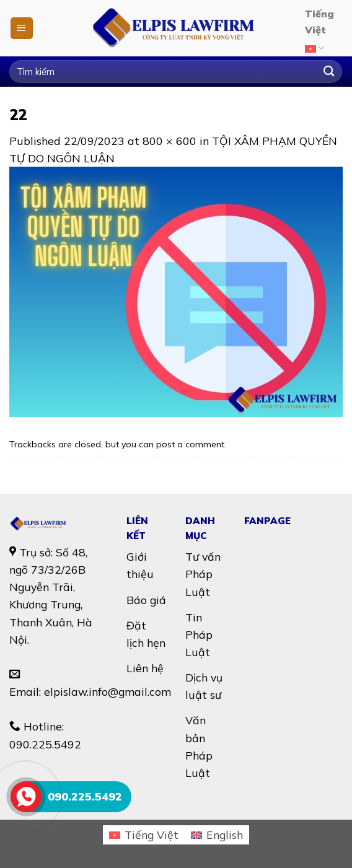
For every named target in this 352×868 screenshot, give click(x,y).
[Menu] (22, 28)
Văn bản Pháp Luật (199, 746)
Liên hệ (145, 668)
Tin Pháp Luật (199, 634)
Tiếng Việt (319, 33)
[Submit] (329, 72)
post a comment (190, 444)
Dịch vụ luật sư (204, 686)
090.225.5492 (45, 744)
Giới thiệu (140, 565)
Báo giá (146, 600)
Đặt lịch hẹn (146, 634)
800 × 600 (169, 141)
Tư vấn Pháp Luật (203, 574)
